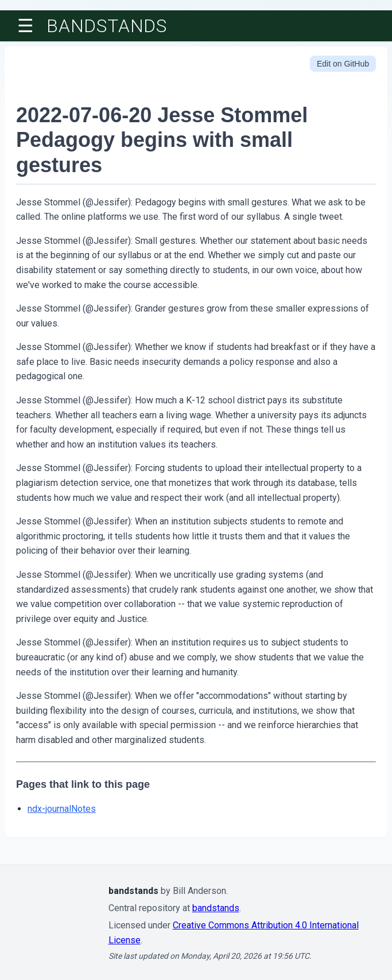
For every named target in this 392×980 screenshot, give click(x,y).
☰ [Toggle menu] (26, 26)
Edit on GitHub (343, 64)
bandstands (107, 26)
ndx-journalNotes (62, 809)
